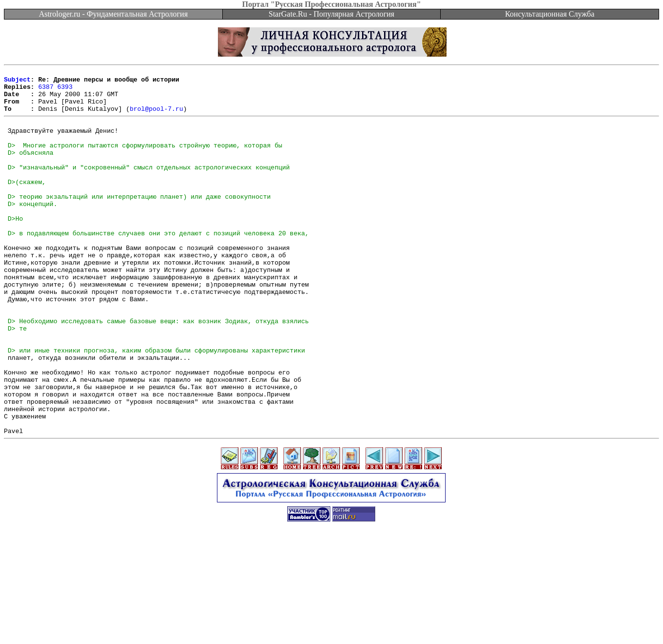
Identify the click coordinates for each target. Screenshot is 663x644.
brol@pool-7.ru (156, 117)
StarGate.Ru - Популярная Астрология (331, 14)
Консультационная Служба (550, 14)
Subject (17, 82)
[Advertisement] (332, 622)
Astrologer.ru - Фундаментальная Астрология (113, 14)
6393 (65, 91)
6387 (46, 91)
